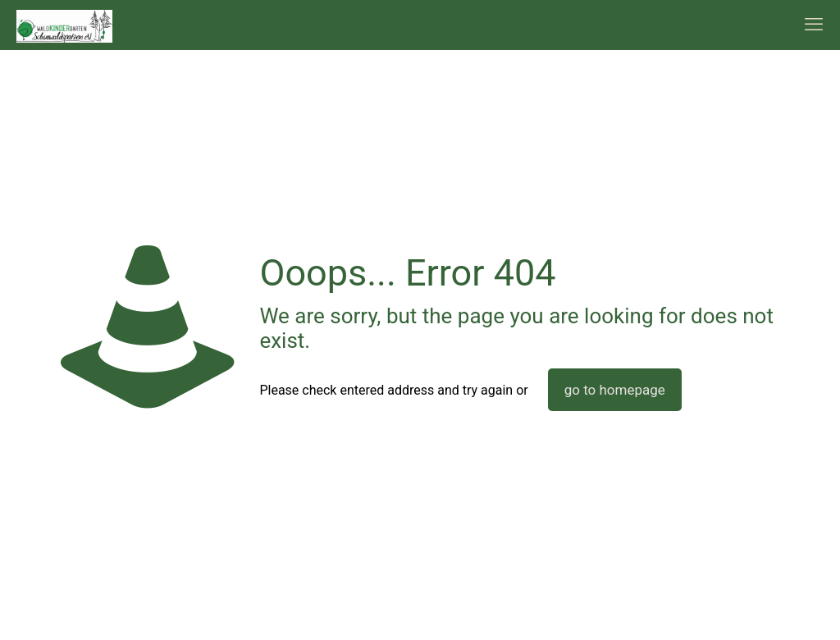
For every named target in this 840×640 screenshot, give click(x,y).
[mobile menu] (814, 25)
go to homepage (615, 390)
